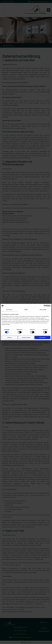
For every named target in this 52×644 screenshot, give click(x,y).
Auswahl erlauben (26, 337)
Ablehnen (10, 337)
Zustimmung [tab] (9, 310)
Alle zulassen (42, 337)
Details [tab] (26, 310)
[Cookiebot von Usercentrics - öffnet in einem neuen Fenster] (45, 306)
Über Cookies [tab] (43, 310)
